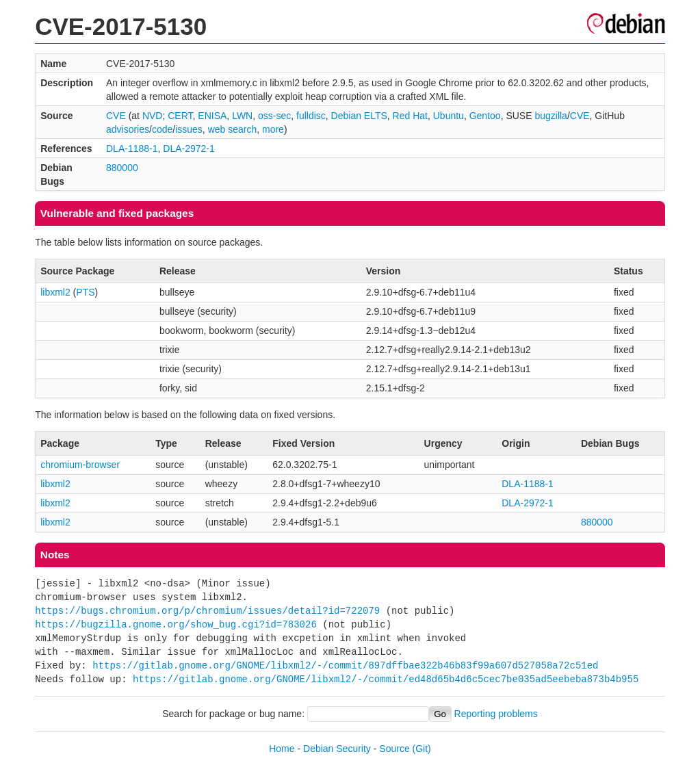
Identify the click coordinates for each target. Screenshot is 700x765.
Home (282, 749)
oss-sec (274, 116)
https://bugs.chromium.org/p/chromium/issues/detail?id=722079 (207, 611)
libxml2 (55, 292)
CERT (180, 116)
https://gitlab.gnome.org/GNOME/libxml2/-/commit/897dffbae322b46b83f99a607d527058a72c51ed (345, 665)
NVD (153, 116)
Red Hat (410, 116)
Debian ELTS (359, 116)
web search (233, 129)
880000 (122, 168)
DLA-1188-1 (132, 148)
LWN (242, 116)
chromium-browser (80, 465)
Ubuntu (449, 116)
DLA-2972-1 (189, 148)
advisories (128, 129)
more (273, 129)
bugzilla (550, 116)
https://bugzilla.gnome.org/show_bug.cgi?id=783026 (176, 624)
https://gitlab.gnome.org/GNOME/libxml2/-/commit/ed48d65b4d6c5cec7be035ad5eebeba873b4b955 (386, 679)
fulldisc (311, 116)
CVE (116, 116)
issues (189, 129)
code (162, 129)
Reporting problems (496, 714)
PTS (85, 292)
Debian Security (337, 749)
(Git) (422, 749)
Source (394, 749)
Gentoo (485, 116)
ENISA (212, 116)
